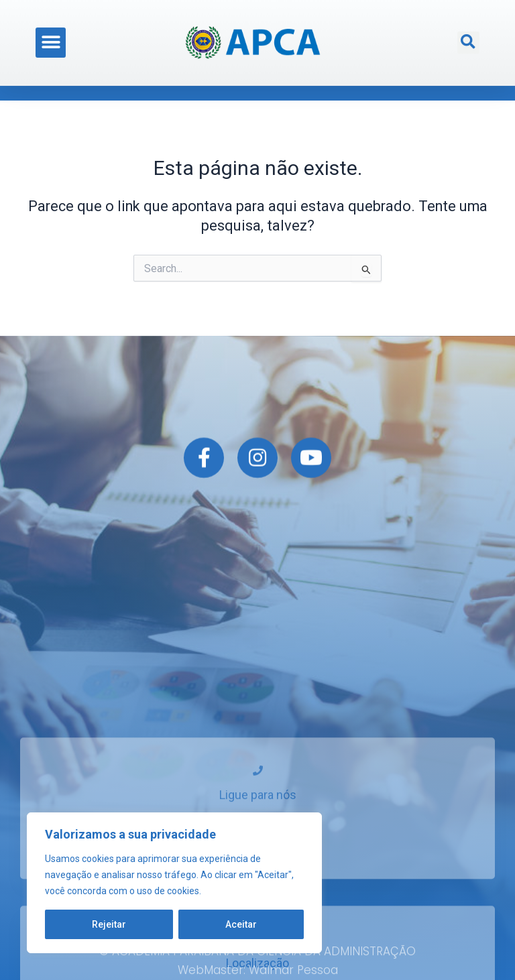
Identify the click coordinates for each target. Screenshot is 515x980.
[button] (51, 35)
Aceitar (241, 924)
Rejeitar (109, 924)
